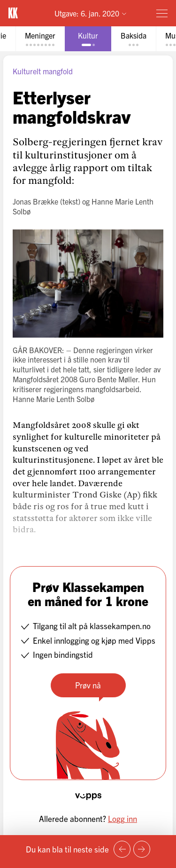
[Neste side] (142, 849)
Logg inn (122, 818)
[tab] (40, 39)
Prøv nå (88, 685)
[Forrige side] (122, 849)
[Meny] (162, 13)
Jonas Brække (35, 201)
